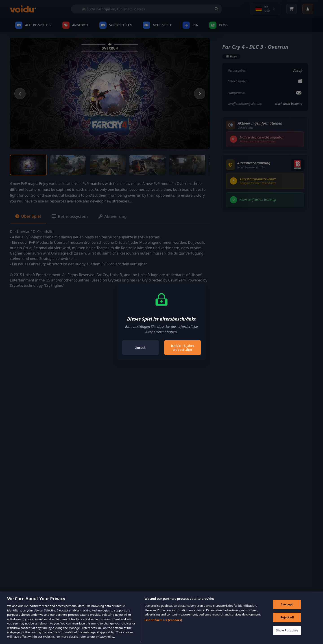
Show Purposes (287, 636)
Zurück (140, 348)
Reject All (287, 623)
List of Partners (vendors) (163, 625)
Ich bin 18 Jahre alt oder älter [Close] (182, 348)
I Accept (287, 610)
